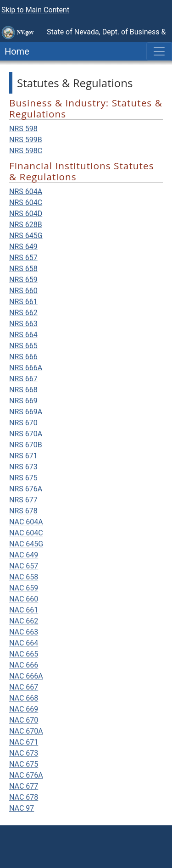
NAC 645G (26, 544)
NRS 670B (26, 445)
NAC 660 (24, 599)
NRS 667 (23, 379)
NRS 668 (23, 390)
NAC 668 (24, 698)
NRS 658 (23, 269)
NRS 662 (23, 313)
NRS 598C (26, 151)
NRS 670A (26, 434)
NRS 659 (23, 280)
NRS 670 (23, 423)
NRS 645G (26, 236)
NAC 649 (24, 555)
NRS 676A (26, 489)
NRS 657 (23, 258)
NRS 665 (23, 346)
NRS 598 (23, 129)
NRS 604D (26, 214)
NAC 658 (24, 577)
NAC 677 (24, 786)
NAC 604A (26, 522)
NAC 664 (24, 643)
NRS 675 (23, 478)
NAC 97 (22, 808)
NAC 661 (24, 610)
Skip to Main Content (35, 10)
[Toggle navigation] (159, 51)
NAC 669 (24, 709)
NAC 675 (24, 764)
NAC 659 (24, 588)
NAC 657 (24, 566)
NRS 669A (26, 412)
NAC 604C (26, 533)
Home (15, 51)
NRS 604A (26, 192)
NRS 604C (26, 203)
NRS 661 (23, 302)
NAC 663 (24, 632)
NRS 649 (23, 247)
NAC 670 (24, 720)
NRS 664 (23, 335)
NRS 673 (23, 467)
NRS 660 (23, 291)
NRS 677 (23, 500)
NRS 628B (26, 225)
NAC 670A (26, 731)
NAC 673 (24, 753)
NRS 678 (23, 511)
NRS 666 (23, 357)
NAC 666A (26, 676)
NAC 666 (24, 665)
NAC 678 (24, 797)
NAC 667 (24, 687)
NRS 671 (23, 456)
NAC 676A (26, 775)
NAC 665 (24, 654)
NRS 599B (26, 140)
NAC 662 (24, 621)
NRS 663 (23, 324)
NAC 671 (24, 742)
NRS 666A (26, 368)
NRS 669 (23, 401)
